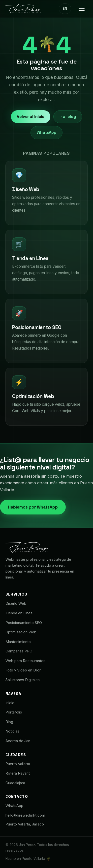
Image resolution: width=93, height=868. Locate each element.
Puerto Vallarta (18, 764)
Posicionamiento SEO (24, 623)
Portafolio (14, 712)
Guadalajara (15, 783)
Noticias (12, 731)
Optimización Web (21, 632)
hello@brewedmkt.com (25, 815)
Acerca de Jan (18, 741)
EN (65, 9)
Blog (9, 722)
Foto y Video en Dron (23, 670)
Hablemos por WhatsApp (33, 507)
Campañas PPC (19, 651)
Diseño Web (16, 603)
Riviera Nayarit (18, 773)
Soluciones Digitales (23, 680)
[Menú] (82, 9)
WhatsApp (46, 133)
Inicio (10, 703)
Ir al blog (68, 117)
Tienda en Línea (19, 613)
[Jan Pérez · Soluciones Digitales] (23, 9)
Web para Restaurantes (25, 661)
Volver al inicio (31, 117)
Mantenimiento (18, 642)
